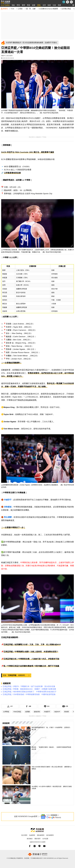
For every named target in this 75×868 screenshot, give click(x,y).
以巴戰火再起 (66, 9)
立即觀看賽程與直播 (12, 173)
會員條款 (30, 839)
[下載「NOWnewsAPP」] (10, 706)
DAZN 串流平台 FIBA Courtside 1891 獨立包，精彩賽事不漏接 (28, 152)
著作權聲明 (50, 835)
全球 (44, 5)
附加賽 (67, 712)
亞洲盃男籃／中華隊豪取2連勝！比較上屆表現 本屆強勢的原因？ (31, 652)
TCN (12, 9)
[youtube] (44, 846)
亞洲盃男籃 (12, 675)
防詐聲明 (24, 835)
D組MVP (57, 712)
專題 (29, 5)
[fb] (30, 846)
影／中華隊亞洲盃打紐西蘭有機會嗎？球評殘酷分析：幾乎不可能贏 (31, 666)
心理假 (20, 9)
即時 (18, 5)
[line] (39, 846)
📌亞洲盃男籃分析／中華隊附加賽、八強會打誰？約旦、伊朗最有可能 (30, 659)
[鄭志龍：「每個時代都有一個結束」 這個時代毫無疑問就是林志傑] (37, 755)
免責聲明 (32, 835)
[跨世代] (4, 9)
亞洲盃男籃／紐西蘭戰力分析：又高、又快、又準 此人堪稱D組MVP (32, 645)
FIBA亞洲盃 (17, 712)
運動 (39, 5)
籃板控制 (37, 712)
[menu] (73, 5)
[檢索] (71, 2)
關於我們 (37, 839)
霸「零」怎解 (31, 9)
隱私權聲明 (41, 835)
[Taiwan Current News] (64, 2)
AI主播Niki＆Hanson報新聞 (49, 9)
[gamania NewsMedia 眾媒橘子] (37, 854)
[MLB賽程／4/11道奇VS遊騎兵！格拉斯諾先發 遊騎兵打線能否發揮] (37, 795)
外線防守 (47, 712)
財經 (49, 5)
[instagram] (35, 846)
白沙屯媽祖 (5, 5)
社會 (54, 5)
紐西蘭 (27, 712)
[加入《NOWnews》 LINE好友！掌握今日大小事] (47, 706)
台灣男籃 (6, 712)
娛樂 (34, 5)
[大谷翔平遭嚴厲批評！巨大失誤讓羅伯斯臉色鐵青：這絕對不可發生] (32, 43)
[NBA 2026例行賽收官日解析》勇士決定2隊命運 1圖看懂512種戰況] (37, 775)
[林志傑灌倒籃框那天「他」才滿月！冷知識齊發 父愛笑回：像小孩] (37, 736)
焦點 (13, 5)
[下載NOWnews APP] (67, 2)
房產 (59, 5)
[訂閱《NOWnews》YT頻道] (65, 706)
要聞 (23, 5)
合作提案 (45, 839)
